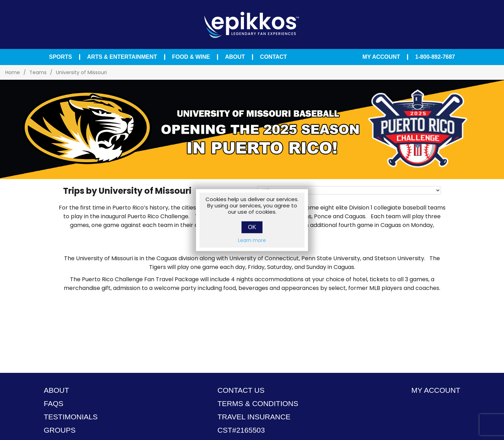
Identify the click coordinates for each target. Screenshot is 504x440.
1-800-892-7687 (435, 57)
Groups (60, 430)
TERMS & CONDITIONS (258, 403)
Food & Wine (191, 57)
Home (13, 72)
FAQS (54, 403)
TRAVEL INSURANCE (254, 417)
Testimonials (71, 417)
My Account (381, 57)
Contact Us (241, 390)
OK (252, 227)
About (235, 57)
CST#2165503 (241, 430)
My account (436, 390)
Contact (274, 57)
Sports (61, 57)
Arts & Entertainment (122, 57)
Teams (38, 72)
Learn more (252, 240)
